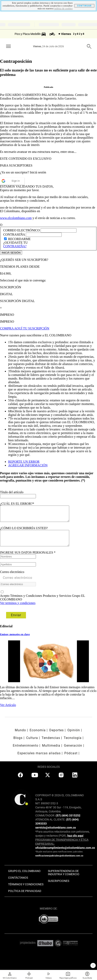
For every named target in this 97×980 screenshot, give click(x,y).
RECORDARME (19, 239)
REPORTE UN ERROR (24, 462)
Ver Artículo (8, 711)
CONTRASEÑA (15, 235)
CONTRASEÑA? (15, 246)
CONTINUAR (84, 6)
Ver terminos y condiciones (18, 609)
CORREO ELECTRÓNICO (22, 230)
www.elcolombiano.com (16, 218)
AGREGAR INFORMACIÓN (28, 465)
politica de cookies (63, 9)
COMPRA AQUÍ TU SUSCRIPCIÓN (25, 328)
